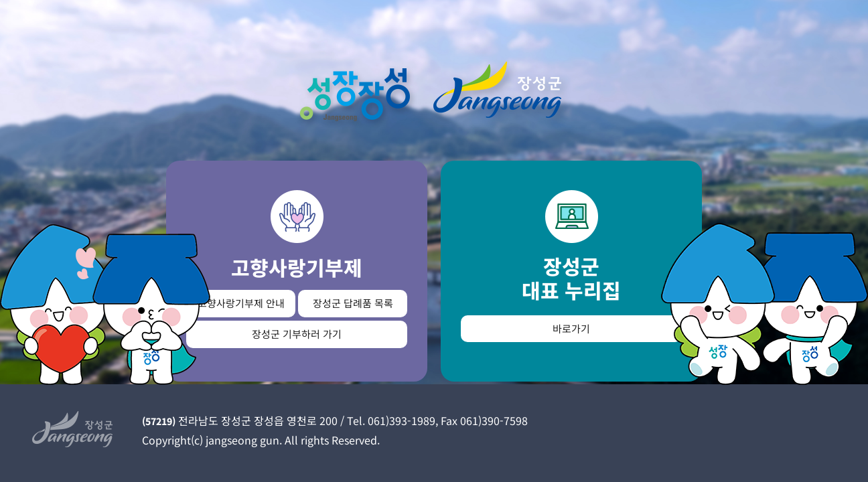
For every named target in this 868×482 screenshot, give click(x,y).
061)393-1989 (402, 420)
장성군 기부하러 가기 (297, 334)
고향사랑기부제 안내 (241, 303)
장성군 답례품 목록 (353, 303)
